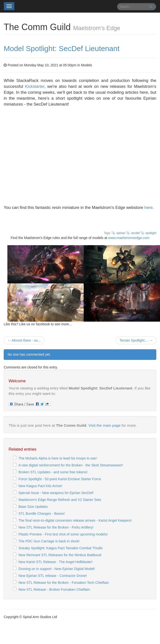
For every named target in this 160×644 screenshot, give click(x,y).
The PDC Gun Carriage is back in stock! (49, 541)
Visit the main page (104, 425)
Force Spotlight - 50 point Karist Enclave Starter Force (60, 479)
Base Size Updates (33, 507)
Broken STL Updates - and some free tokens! (53, 472)
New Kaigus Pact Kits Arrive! (40, 486)
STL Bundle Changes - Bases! (42, 514)
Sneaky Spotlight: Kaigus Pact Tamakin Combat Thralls (61, 548)
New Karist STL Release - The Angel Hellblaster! (56, 562)
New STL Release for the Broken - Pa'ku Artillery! (56, 527)
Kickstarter (35, 86)
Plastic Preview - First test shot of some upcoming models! (63, 534)
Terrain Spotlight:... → (136, 340)
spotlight (151, 233)
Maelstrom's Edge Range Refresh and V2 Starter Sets (60, 500)
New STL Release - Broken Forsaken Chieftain (54, 589)
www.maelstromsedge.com (129, 238)
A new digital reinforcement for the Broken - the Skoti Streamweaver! (71, 465)
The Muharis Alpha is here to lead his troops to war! (58, 458)
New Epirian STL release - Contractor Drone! (53, 576)
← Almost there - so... (24, 340)
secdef (135, 233)
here (148, 208)
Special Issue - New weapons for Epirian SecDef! (56, 493)
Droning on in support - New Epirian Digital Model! (57, 569)
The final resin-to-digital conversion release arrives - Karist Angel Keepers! (75, 520)
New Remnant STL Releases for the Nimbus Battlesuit (60, 555)
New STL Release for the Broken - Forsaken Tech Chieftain (64, 583)
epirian (121, 233)
